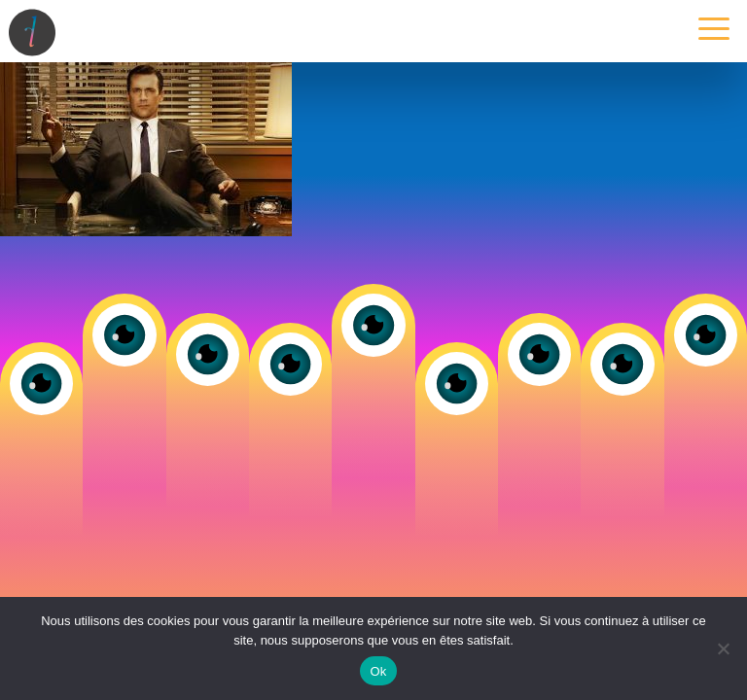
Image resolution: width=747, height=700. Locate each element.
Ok (378, 671)
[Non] (723, 648)
